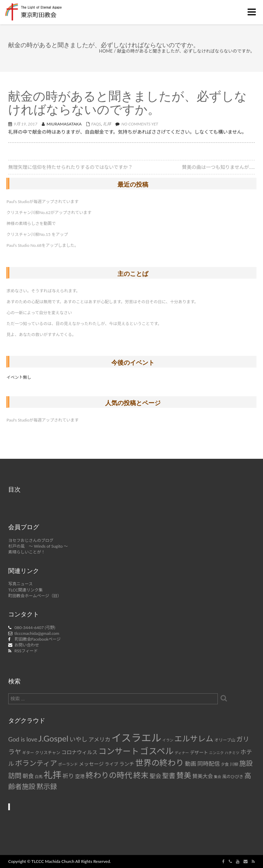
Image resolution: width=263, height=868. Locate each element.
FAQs (96, 124)
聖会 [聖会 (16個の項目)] (155, 776)
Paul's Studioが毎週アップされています (42, 420)
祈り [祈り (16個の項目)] (68, 776)
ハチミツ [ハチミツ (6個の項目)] (232, 753)
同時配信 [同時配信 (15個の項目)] (209, 764)
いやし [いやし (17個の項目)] (79, 739)
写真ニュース (20, 584)
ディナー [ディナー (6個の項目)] (182, 753)
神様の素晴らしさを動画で (31, 223)
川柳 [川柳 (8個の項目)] (234, 764)
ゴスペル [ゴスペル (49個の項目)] (157, 751)
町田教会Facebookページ (38, 639)
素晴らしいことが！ (27, 552)
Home (106, 51)
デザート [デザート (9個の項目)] (199, 752)
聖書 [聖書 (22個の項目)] (169, 776)
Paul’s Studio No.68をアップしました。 (42, 245)
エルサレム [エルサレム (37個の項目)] (194, 738)
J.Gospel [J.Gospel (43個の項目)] (53, 738)
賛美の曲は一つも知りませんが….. (218, 167)
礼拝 (107, 124)
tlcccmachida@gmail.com (37, 633)
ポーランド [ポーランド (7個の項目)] (68, 764)
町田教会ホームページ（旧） (35, 596)
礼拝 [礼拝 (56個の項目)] (53, 775)
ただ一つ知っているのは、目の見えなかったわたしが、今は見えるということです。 (84, 324)
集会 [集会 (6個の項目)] (217, 777)
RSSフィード (26, 651)
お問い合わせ (27, 645)
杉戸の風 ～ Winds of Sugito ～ (38, 546)
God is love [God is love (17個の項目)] (23, 739)
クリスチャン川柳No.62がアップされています (49, 212)
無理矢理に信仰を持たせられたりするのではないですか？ (71, 167)
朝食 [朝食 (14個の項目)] (28, 776)
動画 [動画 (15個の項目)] (191, 764)
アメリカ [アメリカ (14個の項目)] (99, 739)
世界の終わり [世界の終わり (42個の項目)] (160, 763)
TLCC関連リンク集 (26, 590)
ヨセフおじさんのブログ (31, 540)
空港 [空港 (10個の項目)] (80, 776)
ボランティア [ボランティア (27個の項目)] (36, 763)
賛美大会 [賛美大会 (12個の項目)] (202, 776)
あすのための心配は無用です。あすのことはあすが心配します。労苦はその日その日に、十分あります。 (102, 302)
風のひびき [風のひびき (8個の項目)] (233, 777)
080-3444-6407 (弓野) (35, 627)
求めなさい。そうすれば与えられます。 (43, 291)
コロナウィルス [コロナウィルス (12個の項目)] (79, 752)
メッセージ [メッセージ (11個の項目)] (91, 764)
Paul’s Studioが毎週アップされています (42, 202)
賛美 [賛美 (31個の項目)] (184, 775)
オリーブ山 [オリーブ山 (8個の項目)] (225, 740)
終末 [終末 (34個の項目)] (141, 775)
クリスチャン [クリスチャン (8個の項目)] (48, 753)
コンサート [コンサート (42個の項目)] (118, 751)
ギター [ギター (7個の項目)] (28, 753)
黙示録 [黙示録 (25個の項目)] (47, 786)
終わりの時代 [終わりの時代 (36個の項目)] (109, 775)
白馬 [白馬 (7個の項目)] (39, 777)
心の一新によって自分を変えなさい (39, 313)
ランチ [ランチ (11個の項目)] (127, 764)
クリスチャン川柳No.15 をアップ (37, 234)
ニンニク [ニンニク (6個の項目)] (217, 753)
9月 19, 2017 (26, 124)
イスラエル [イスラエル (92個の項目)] (136, 738)
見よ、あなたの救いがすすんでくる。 (41, 335)
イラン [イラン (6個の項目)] (168, 740)
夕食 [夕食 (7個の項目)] (225, 764)
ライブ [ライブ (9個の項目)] (111, 764)
